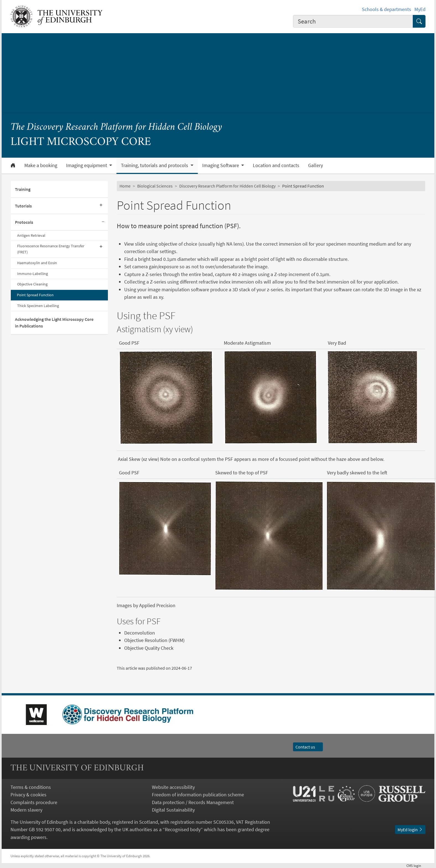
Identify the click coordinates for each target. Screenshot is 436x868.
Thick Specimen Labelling (38, 306)
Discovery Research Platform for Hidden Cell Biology (227, 186)
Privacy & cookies (28, 795)
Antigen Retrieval (31, 235)
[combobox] (353, 21)
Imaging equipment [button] (87, 165)
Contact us (308, 747)
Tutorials (23, 206)
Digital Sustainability (173, 810)
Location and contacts (276, 165)
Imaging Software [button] (221, 165)
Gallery (316, 165)
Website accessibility (173, 787)
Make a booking (41, 165)
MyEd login (410, 830)
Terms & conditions (31, 787)
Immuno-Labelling (33, 274)
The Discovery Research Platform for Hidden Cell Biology (116, 127)
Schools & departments (386, 9)
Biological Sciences (155, 186)
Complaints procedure (34, 802)
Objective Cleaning (32, 284)
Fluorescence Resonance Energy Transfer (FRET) (51, 249)
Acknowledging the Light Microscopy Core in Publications (54, 323)
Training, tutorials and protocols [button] (155, 165)
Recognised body (183, 829)
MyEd (420, 9)
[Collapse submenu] (103, 222)
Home (125, 186)
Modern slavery (26, 810)
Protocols (24, 222)
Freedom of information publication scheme (198, 795)
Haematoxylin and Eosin (37, 263)
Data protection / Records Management (193, 802)
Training (23, 189)
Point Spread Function (35, 295)
